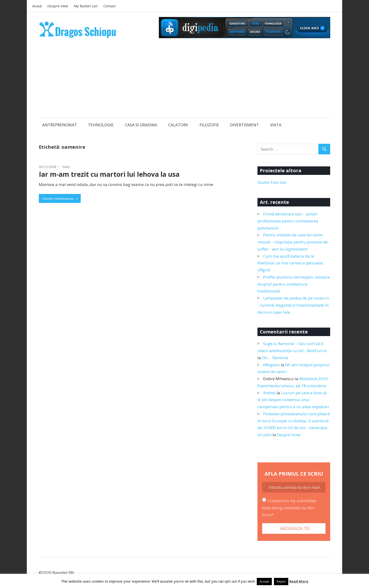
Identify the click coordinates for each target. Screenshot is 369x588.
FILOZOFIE (209, 125)
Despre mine (58, 6)
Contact (110, 6)
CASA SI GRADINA (141, 125)
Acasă (37, 6)
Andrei (269, 393)
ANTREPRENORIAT (60, 125)
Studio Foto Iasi (272, 182)
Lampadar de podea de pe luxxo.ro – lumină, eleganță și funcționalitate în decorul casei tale (293, 305)
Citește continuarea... (58, 198)
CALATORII (178, 125)
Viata (66, 167)
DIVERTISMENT (245, 125)
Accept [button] (264, 581)
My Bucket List (86, 6)
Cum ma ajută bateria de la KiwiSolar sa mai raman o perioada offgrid (290, 263)
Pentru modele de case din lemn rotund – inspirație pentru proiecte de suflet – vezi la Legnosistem (293, 242)
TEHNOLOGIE (101, 125)
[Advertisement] (184, 78)
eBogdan (271, 365)
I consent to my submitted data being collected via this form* (289, 508)
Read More (299, 581)
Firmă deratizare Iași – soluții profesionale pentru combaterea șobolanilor (288, 221)
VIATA (276, 125)
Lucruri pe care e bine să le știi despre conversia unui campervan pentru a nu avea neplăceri (293, 400)
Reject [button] (281, 581)
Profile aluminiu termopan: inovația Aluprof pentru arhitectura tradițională (294, 284)
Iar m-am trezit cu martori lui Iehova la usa (109, 174)
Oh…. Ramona (275, 358)
